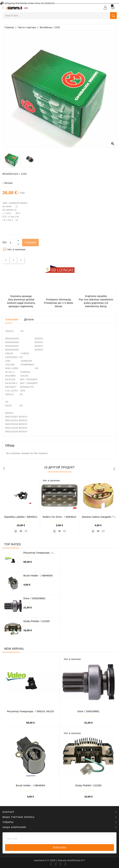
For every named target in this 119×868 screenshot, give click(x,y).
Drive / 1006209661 (34, 598)
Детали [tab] (29, 319)
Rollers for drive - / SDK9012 (59, 517)
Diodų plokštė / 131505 (37, 621)
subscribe (59, 847)
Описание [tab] (12, 319)
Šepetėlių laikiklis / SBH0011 (21, 517)
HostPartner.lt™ (76, 860)
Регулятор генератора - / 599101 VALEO (38, 554)
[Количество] (12, 243)
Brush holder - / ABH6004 (38, 576)
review (8, 183)
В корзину (31, 242)
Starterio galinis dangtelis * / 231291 (98, 518)
